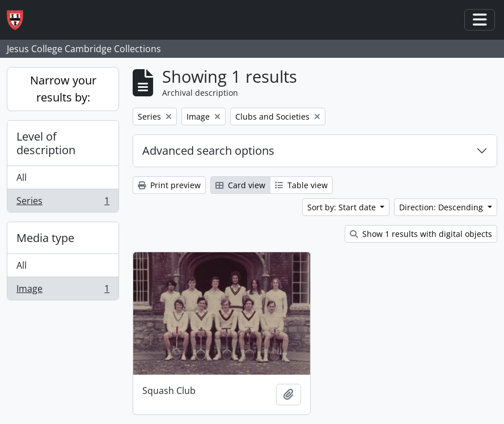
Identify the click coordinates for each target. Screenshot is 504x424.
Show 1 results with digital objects (421, 234)
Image (63, 291)
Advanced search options (208, 150)
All (22, 177)
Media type (45, 238)
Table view (301, 185)
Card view (240, 185)
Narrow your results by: (63, 89)
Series (63, 203)
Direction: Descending (442, 207)
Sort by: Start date (343, 207)
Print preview (169, 185)
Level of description (46, 143)
